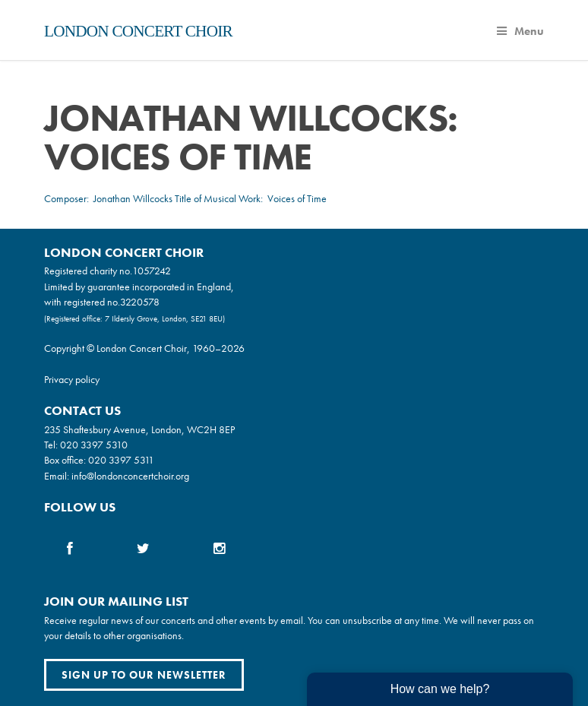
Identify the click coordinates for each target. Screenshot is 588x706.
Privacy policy (72, 379)
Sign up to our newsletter (144, 675)
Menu (520, 31)
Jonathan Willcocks (133, 198)
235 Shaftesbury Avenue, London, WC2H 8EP (139, 429)
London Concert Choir (138, 31)
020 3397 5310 (94, 445)
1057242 (152, 271)
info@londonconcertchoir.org (130, 476)
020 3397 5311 (121, 460)
